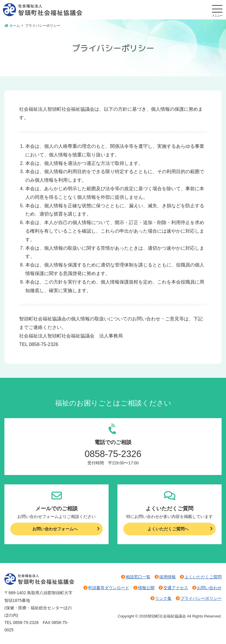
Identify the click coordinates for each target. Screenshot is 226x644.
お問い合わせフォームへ (55, 529)
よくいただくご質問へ (168, 529)
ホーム (15, 26)
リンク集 (163, 598)
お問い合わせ (209, 588)
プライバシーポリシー (201, 598)
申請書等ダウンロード (109, 588)
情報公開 (146, 588)
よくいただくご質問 (203, 577)
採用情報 (167, 577)
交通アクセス (176, 588)
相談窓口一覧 (138, 577)
